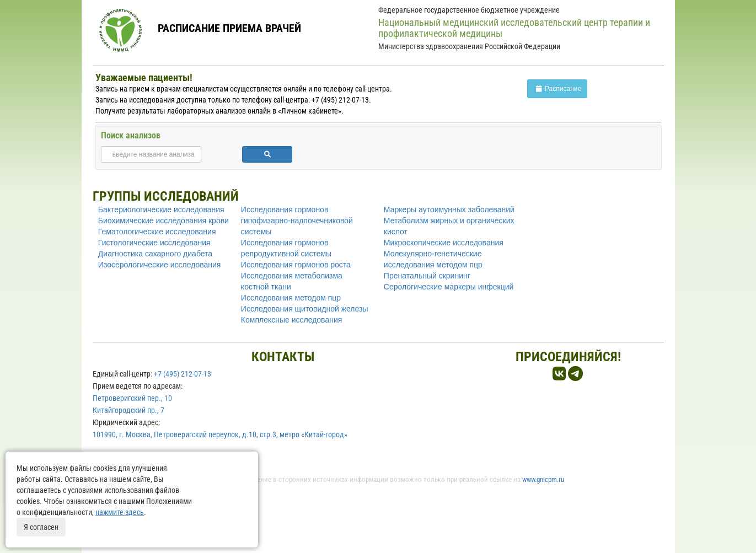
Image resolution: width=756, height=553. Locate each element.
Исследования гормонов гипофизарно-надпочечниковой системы (297, 221)
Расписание (557, 89)
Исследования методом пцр (291, 298)
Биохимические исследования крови (163, 221)
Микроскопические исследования (444, 243)
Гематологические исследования (157, 232)
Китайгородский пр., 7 (128, 410)
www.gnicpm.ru (543, 479)
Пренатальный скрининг (427, 276)
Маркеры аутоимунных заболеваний (449, 210)
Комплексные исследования (291, 320)
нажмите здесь (120, 512)
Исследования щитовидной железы (305, 309)
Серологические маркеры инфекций (449, 287)
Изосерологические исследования (160, 265)
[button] (267, 154)
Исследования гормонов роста (296, 265)
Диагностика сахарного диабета (155, 254)
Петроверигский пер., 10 (132, 398)
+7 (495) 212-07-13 (183, 374)
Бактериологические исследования (161, 210)
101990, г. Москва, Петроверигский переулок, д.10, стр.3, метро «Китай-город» (220, 434)
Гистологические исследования (154, 243)
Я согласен (41, 527)
